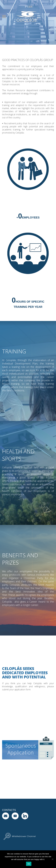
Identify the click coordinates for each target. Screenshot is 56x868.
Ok (29, 864)
